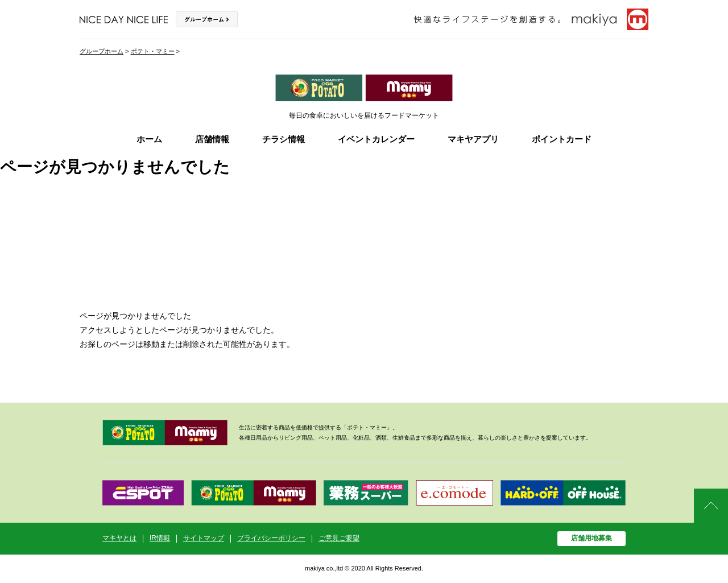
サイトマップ (204, 538)
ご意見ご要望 (339, 538)
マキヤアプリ (473, 139)
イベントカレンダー (376, 139)
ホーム (149, 139)
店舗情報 (212, 139)
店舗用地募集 (591, 538)
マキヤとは (119, 538)
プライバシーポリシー (271, 538)
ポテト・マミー (153, 51)
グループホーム (102, 51)
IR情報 (160, 538)
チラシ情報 (284, 139)
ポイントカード (562, 139)
